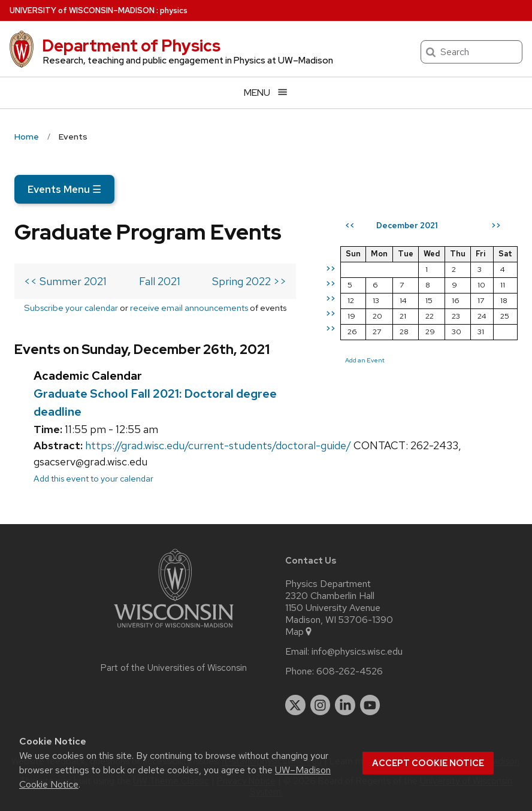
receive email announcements (189, 308)
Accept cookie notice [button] (428, 763)
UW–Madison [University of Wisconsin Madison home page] (82, 10)
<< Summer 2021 (65, 281)
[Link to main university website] (174, 630)
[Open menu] (266, 93)
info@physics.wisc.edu (357, 652)
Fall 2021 (160, 281)
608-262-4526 (350, 671)
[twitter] (295, 705)
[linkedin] (345, 705)
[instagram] (321, 705)
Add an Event (365, 360)
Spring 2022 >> (249, 281)
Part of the (174, 668)
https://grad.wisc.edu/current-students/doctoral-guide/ (218, 445)
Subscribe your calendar (71, 308)
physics (174, 10)
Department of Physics (131, 46)
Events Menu (64, 189)
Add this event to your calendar (93, 478)
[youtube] (370, 705)
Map (299, 632)
